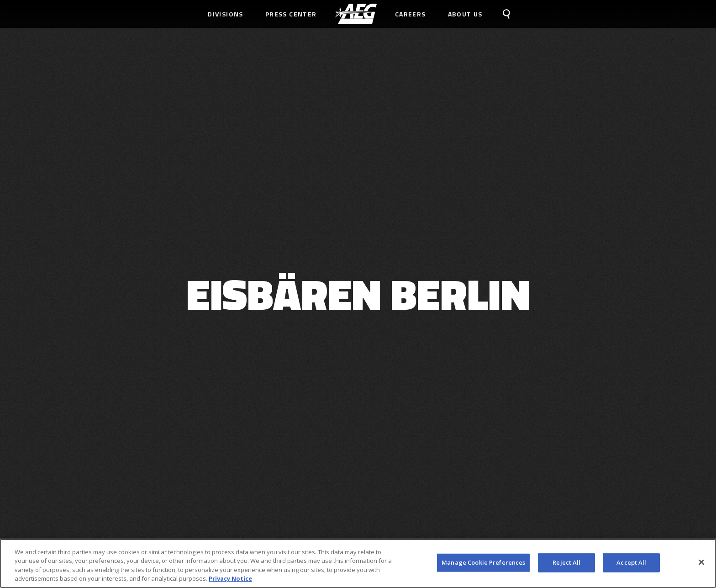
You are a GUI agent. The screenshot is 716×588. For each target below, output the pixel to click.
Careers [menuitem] (411, 14)
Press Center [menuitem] (291, 14)
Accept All (631, 562)
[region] (358, 563)
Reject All (566, 562)
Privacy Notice (230, 578)
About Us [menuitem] (465, 14)
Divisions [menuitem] (226, 14)
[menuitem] (356, 14)
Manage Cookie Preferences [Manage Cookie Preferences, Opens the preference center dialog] (483, 562)
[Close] (701, 562)
